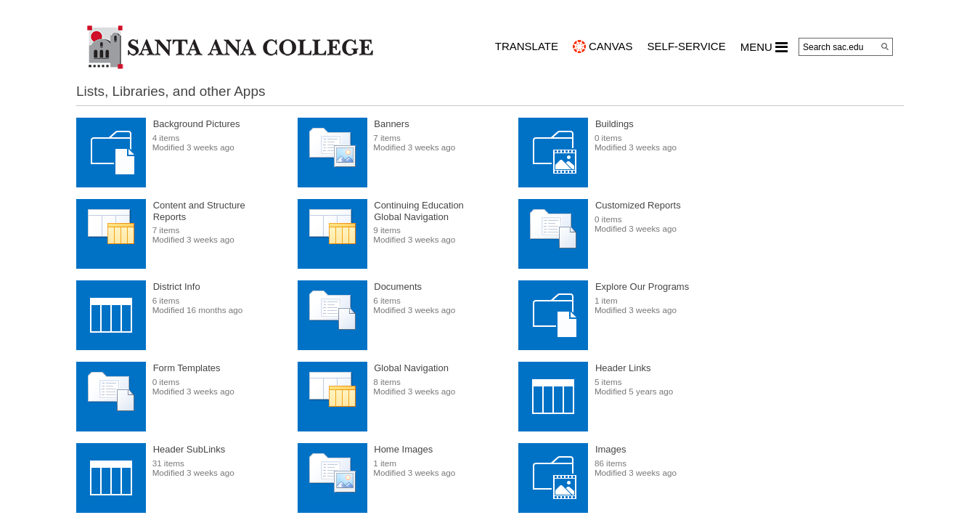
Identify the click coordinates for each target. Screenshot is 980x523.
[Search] (885, 46)
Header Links (623, 368)
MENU (764, 47)
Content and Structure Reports (199, 211)
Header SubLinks (189, 449)
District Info (177, 287)
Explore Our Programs (642, 287)
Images (611, 449)
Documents (398, 287)
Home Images (403, 449)
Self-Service (687, 46)
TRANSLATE (527, 46)
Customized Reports (638, 205)
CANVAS (611, 46)
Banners (391, 124)
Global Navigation (411, 368)
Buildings (614, 124)
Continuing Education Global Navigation (419, 211)
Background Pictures (197, 124)
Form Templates (187, 368)
